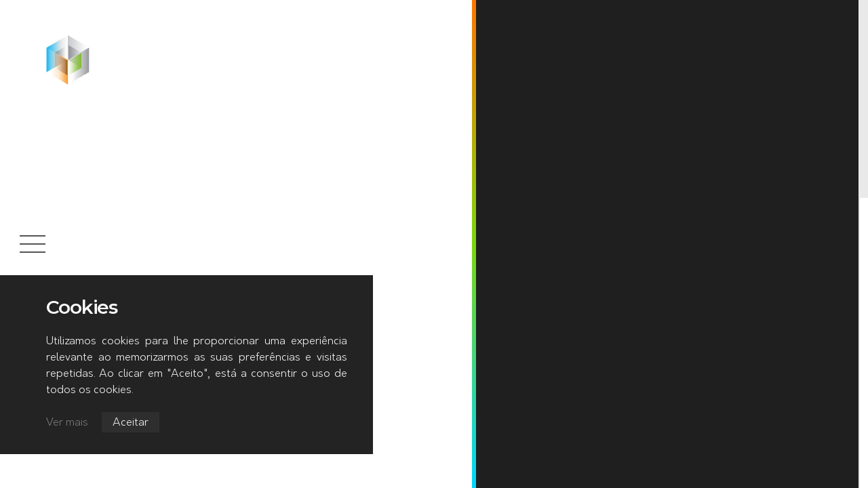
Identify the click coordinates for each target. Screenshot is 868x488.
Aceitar (131, 423)
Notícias (167, 40)
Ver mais (67, 423)
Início (114, 40)
